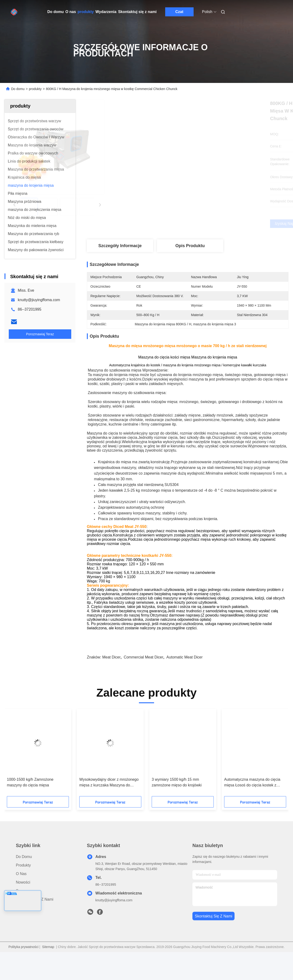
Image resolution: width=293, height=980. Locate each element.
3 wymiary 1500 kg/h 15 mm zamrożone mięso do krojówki (177, 799)
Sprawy (22, 908)
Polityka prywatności (24, 964)
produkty (86, 12)
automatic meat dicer (184, 674)
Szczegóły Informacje (120, 246)
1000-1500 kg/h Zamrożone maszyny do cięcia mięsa (30, 799)
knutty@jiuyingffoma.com (39, 300)
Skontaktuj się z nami (137, 12)
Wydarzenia (106, 12)
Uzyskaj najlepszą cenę (213, 224)
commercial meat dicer (144, 674)
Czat (179, 12)
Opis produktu (190, 246)
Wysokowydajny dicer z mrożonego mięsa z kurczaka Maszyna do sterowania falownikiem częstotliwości (109, 800)
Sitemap (48, 964)
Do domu (55, 12)
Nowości (23, 899)
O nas (71, 12)
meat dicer (111, 674)
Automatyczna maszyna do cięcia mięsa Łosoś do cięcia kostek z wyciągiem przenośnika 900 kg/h (252, 800)
